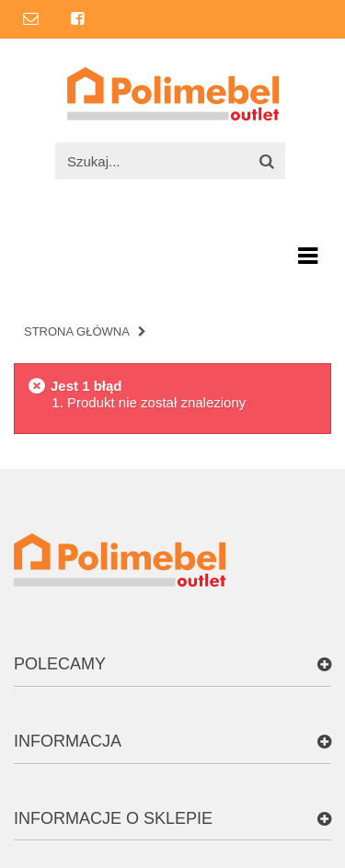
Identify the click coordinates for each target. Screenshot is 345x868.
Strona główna (77, 331)
